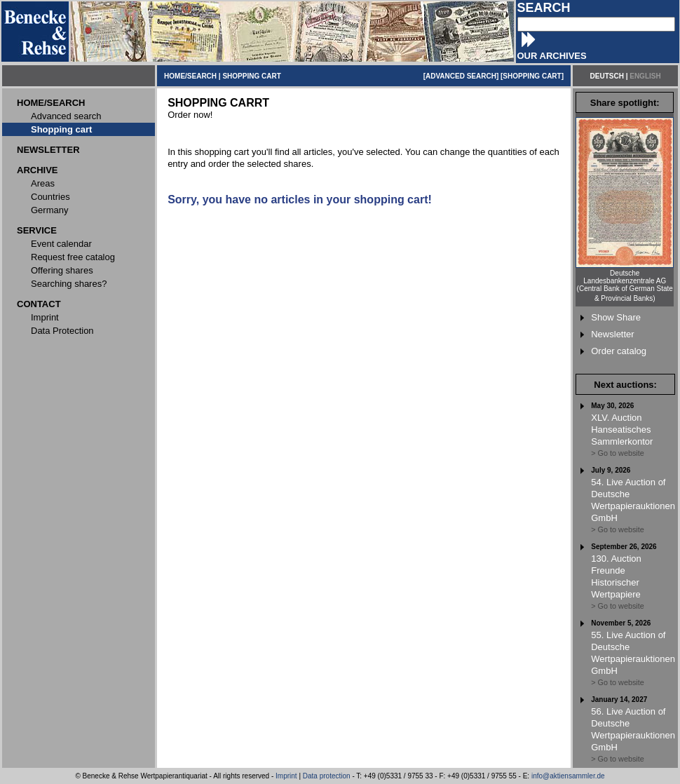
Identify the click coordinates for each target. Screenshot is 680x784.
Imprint (286, 776)
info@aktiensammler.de (568, 776)
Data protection (327, 776)
